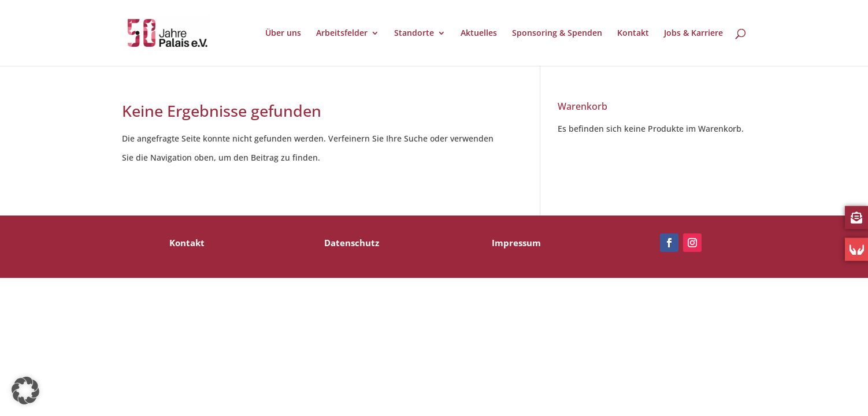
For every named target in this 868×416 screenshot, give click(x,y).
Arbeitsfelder (342, 34)
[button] (25, 391)
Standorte (414, 34)
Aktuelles (479, 34)
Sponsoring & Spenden (557, 34)
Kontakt (633, 34)
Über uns (283, 34)
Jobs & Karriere (693, 34)
